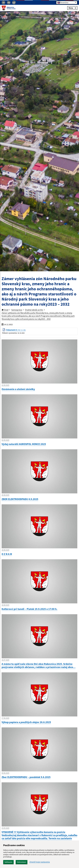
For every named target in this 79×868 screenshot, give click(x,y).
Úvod (5, 310)
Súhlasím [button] (8, 862)
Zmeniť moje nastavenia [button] (40, 862)
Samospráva (17, 310)
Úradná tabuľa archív (34, 310)
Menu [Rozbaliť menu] (72, 8)
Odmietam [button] (22, 862)
